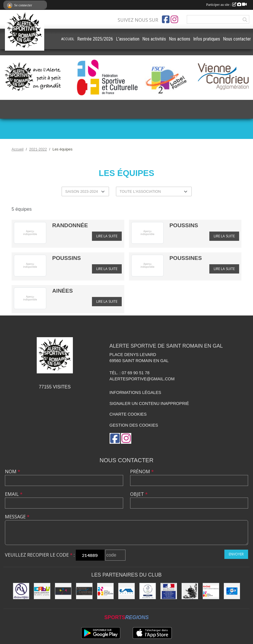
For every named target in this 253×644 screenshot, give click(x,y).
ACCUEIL (68, 39)
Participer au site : (226, 5)
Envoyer (236, 554)
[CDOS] (148, 591)
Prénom (142, 471)
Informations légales (135, 392)
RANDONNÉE (70, 225)
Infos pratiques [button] (207, 39)
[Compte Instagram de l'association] (174, 19)
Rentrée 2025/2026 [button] (95, 39)
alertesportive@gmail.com (142, 379)
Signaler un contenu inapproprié (149, 403)
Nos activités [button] (154, 39)
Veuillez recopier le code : (40, 555)
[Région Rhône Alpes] (21, 591)
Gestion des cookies (134, 425)
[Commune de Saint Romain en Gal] (190, 591)
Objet (139, 494)
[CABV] (42, 591)
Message (17, 517)
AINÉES (62, 291)
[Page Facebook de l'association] (166, 19)
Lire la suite (107, 236)
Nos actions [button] (180, 39)
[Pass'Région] (232, 591)
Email (14, 494)
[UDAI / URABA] (63, 591)
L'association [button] (128, 39)
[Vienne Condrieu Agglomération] (84, 591)
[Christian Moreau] (126, 591)
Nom (13, 471)
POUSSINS (184, 225)
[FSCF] (105, 591)
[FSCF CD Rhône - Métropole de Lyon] (211, 591)
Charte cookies (128, 414)
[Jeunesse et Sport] (169, 591)
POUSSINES (186, 258)
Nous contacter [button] (237, 39)
